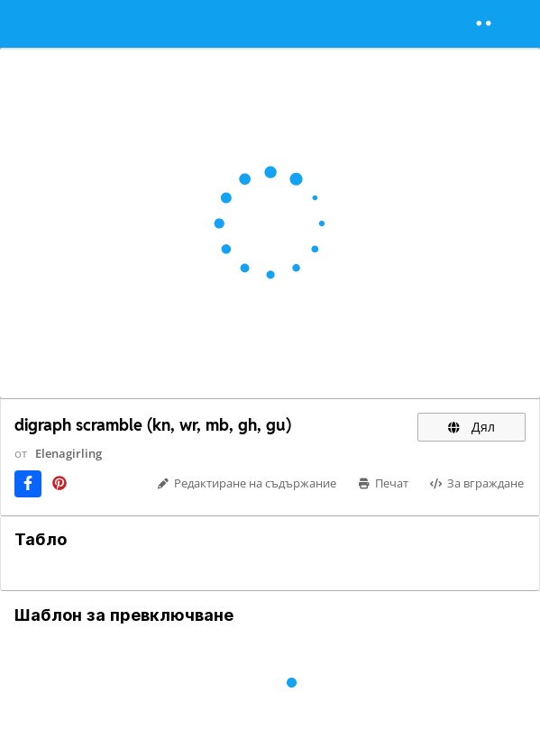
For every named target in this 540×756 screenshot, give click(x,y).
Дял (471, 427)
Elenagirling (69, 453)
